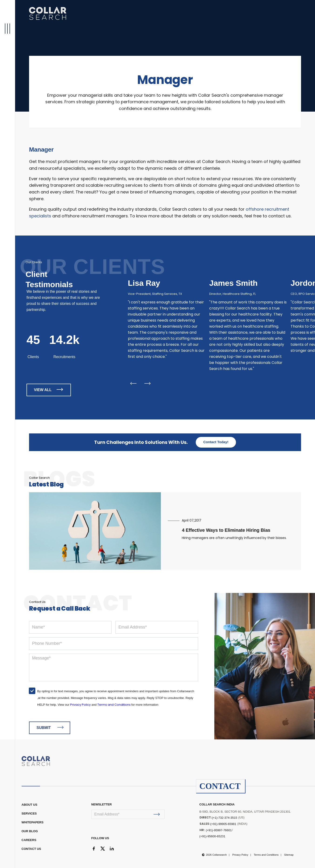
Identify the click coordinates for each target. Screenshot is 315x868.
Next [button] (148, 383)
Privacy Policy (80, 705)
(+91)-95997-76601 (219, 830)
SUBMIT (50, 727)
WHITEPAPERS (33, 822)
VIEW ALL (50, 390)
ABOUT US (30, 805)
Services (29, 813)
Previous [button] (133, 383)
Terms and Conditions (114, 705)
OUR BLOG (30, 831)
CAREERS (29, 840)
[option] (167, 317)
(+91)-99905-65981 (223, 824)
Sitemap (289, 855)
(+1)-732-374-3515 (225, 818)
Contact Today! (216, 442)
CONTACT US (31, 849)
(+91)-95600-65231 (212, 836)
